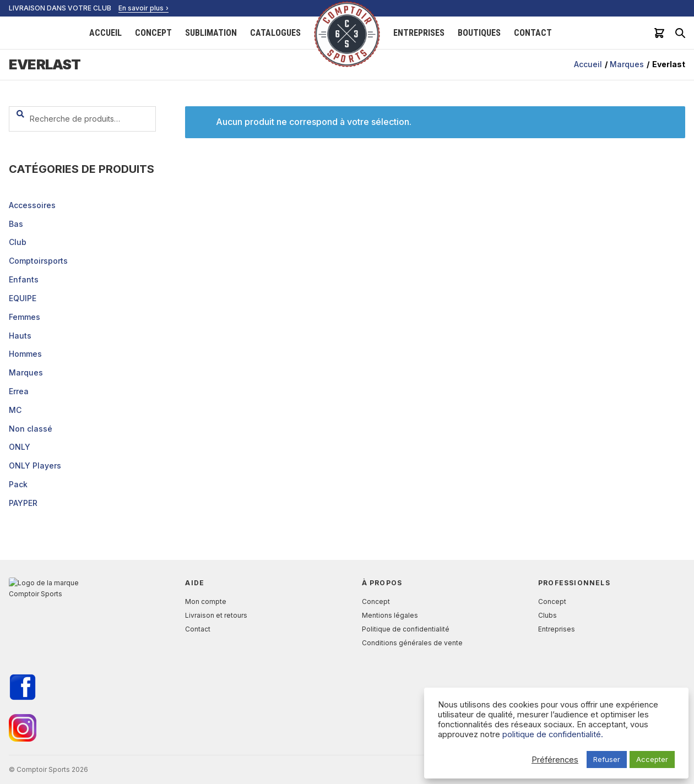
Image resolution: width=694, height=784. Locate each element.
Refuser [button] (607, 759)
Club (18, 242)
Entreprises (419, 33)
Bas (16, 224)
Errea (19, 391)
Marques (627, 64)
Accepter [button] (652, 759)
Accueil (105, 33)
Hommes (25, 354)
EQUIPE (23, 298)
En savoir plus (141, 8)
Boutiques (479, 33)
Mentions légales (390, 615)
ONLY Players (35, 465)
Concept (153, 33)
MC (15, 410)
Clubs (547, 615)
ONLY (20, 447)
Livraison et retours (216, 615)
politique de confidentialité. (553, 734)
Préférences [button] (555, 760)
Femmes (25, 317)
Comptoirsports (38, 261)
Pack (18, 484)
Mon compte (206, 601)
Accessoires (32, 205)
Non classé (31, 429)
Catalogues (275, 33)
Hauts (20, 336)
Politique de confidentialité (406, 629)
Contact (533, 33)
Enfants (24, 279)
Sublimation (211, 33)
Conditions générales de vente (412, 643)
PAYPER (23, 503)
